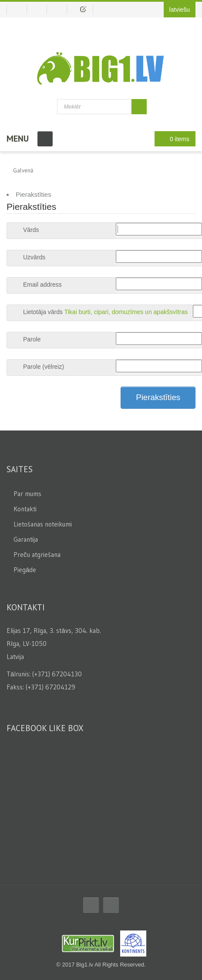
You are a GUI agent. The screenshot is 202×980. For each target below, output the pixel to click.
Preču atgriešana (37, 555)
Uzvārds (34, 257)
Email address (42, 285)
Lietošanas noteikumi (43, 524)
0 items (173, 139)
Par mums (27, 494)
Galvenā (23, 171)
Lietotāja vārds (43, 312)
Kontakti (25, 509)
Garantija (26, 539)
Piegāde (25, 570)
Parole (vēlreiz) (44, 367)
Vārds (31, 230)
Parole (32, 339)
